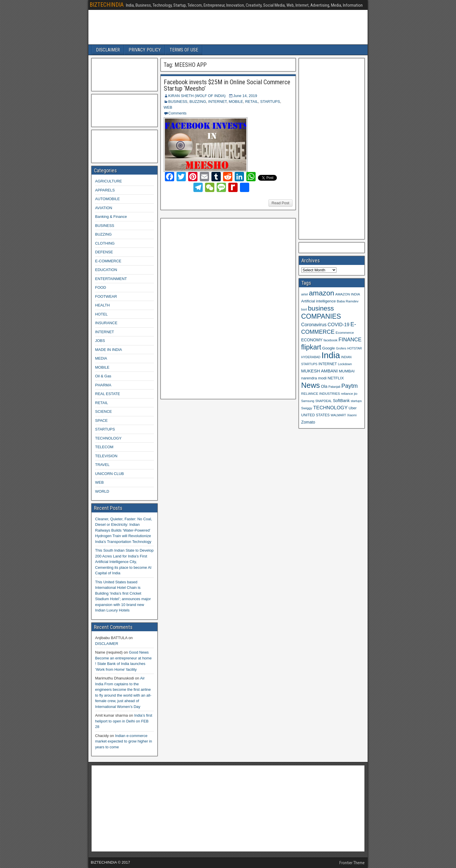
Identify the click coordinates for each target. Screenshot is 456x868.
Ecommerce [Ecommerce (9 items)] (345, 332)
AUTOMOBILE (107, 199)
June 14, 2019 (245, 96)
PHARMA (103, 385)
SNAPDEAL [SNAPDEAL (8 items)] (324, 401)
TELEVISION (106, 456)
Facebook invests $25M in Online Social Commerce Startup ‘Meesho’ (227, 85)
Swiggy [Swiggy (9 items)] (307, 408)
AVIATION (104, 208)
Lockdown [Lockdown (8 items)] (345, 364)
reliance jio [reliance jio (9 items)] (349, 393)
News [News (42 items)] (311, 385)
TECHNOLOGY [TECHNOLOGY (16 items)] (330, 408)
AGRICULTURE (108, 181)
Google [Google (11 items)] (329, 348)
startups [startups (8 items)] (356, 401)
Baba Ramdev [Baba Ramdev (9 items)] (348, 301)
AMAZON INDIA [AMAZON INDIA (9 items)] (348, 294)
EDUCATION (106, 270)
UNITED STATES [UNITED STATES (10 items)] (316, 415)
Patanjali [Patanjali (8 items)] (334, 387)
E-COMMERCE (108, 261)
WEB (168, 107)
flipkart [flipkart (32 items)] (311, 347)
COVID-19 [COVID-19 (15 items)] (339, 324)
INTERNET (218, 102)
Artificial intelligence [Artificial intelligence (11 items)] (319, 301)
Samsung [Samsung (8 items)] (308, 401)
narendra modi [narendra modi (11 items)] (314, 378)
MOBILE (236, 102)
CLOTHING (105, 243)
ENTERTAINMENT (111, 279)
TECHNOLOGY (108, 438)
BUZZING (198, 102)
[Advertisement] (207, 308)
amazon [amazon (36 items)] (321, 293)
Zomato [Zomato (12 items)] (308, 422)
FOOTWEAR (106, 296)
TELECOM (104, 447)
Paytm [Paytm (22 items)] (350, 386)
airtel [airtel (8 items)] (305, 294)
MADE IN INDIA (108, 350)
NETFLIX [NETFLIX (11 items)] (336, 378)
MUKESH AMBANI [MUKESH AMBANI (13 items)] (320, 371)
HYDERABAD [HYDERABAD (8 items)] (311, 357)
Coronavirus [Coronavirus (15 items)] (314, 324)
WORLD (102, 491)
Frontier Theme (352, 863)
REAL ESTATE (108, 394)
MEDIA (101, 358)
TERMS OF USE (184, 50)
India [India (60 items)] (331, 355)
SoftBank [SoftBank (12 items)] (341, 401)
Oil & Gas (103, 376)
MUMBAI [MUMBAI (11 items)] (347, 371)
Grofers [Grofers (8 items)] (341, 348)
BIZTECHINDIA (107, 5)
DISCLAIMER (108, 50)
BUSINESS (178, 102)
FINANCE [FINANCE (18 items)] (350, 340)
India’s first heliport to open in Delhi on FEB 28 (124, 721)
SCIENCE (104, 411)
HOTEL (101, 314)
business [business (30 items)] (321, 308)
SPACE (101, 420)
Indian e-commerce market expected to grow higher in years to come (124, 741)
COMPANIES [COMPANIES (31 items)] (321, 316)
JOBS (100, 341)
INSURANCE (106, 323)
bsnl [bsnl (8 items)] (304, 309)
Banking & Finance (111, 217)
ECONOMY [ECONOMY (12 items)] (312, 340)
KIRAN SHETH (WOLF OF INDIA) (197, 96)
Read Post (280, 203)
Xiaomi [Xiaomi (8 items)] (352, 415)
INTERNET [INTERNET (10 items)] (328, 364)
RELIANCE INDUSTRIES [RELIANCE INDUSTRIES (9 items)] (321, 393)
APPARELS (105, 190)
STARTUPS (270, 102)
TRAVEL (102, 465)
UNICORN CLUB (109, 474)
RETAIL (252, 102)
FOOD (101, 287)
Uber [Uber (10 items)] (353, 408)
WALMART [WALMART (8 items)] (338, 415)
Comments (178, 113)
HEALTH (102, 305)
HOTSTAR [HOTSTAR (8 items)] (355, 348)
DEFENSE (104, 252)
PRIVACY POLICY (145, 50)
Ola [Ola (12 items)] (324, 386)
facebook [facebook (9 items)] (331, 340)
